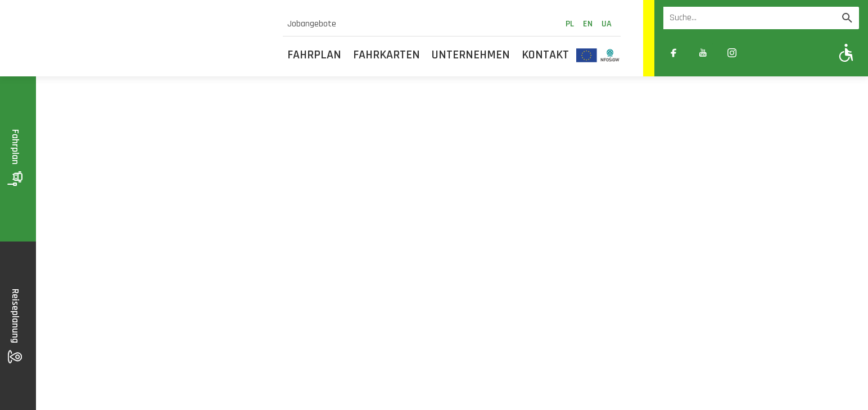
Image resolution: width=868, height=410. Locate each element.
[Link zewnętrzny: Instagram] (732, 53)
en (588, 24)
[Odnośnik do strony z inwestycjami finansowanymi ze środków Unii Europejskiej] (587, 55)
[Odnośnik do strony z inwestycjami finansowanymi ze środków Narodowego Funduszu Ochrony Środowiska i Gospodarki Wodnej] (610, 55)
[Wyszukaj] (847, 18)
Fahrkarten (386, 55)
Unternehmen (471, 55)
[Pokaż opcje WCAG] (846, 53)
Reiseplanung (15, 326)
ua (607, 24)
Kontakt (545, 55)
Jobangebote (312, 24)
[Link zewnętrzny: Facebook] (673, 53)
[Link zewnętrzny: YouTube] (703, 53)
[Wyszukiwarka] (749, 18)
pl (570, 24)
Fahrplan (314, 55)
